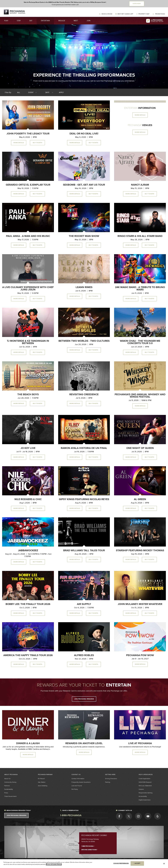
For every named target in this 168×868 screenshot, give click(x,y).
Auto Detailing (43, 786)
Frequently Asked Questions (81, 782)
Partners (7, 786)
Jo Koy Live (28, 448)
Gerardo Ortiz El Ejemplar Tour (28, 185)
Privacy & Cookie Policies (54, 864)
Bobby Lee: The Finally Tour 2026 (28, 604)
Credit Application (144, 779)
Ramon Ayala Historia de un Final (84, 448)
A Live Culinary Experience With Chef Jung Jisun (28, 288)
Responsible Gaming (145, 793)
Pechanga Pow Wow (140, 655)
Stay (19, 21)
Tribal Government (10, 796)
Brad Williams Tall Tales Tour (84, 550)
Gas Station (42, 782)
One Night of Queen (140, 448)
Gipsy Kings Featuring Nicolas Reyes (84, 499)
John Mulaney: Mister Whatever (140, 604)
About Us (7, 779)
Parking (108, 782)
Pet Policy (75, 789)
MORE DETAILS (140, 115)
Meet (76, 21)
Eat (31, 21)
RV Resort (41, 779)
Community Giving (10, 782)
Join (88, 21)
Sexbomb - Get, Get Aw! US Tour (84, 185)
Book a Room (107, 14)
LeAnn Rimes (84, 287)
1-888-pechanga (71, 815)
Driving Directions (111, 779)
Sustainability (9, 789)
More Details (19, 143)
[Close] (164, 864)
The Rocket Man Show (84, 236)
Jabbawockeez (28, 550)
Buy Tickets (37, 143)
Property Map (144, 14)
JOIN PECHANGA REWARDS (84, 699)
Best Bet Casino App (125, 14)
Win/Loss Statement (145, 786)
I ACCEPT (137, 863)
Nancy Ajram (140, 185)
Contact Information (78, 779)
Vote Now (137, 4)
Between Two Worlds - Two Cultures (84, 341)
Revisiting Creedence (84, 394)
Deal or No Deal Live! (84, 134)
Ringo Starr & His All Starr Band (140, 236)
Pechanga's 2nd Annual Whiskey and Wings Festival (140, 396)
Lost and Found (77, 786)
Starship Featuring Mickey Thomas (140, 550)
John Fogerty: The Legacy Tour (28, 134)
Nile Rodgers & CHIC (28, 499)
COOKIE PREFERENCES (121, 863)
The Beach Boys (28, 394)
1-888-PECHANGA (88, 846)
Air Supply (84, 604)
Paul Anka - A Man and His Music (28, 236)
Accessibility (143, 796)
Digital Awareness (145, 800)
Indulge (62, 21)
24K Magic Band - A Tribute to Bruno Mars (140, 288)
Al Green (140, 499)
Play (6, 21)
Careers (141, 789)
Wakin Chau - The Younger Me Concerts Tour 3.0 (140, 342)
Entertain (45, 21)
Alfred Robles (84, 655)
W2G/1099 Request (145, 782)
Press (6, 793)
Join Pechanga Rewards (16, 815)
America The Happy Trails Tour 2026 (28, 655)
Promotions (160, 14)
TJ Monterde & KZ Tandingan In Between (28, 342)
